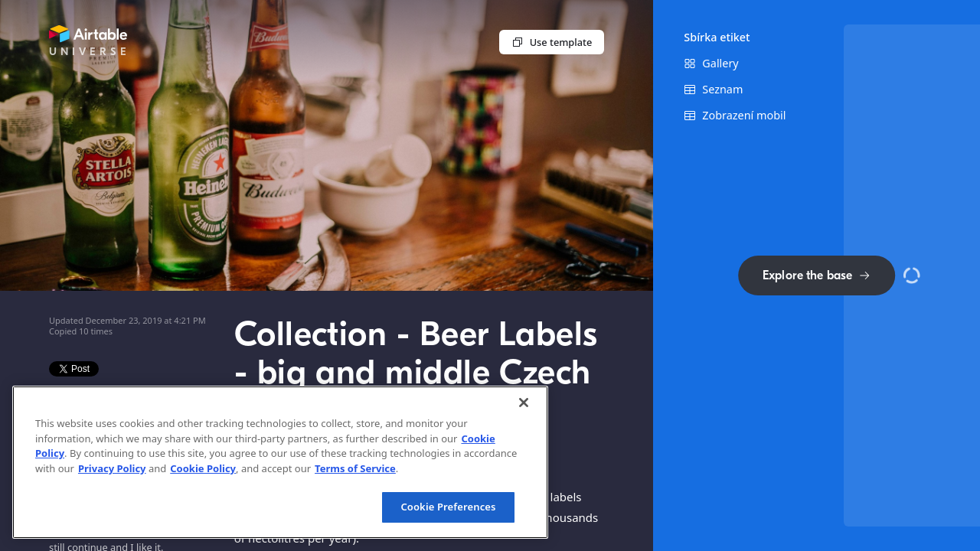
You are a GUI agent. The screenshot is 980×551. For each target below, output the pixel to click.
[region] (280, 462)
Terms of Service (355, 468)
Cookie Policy (203, 468)
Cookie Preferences (448, 507)
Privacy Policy (112, 468)
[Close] (524, 403)
